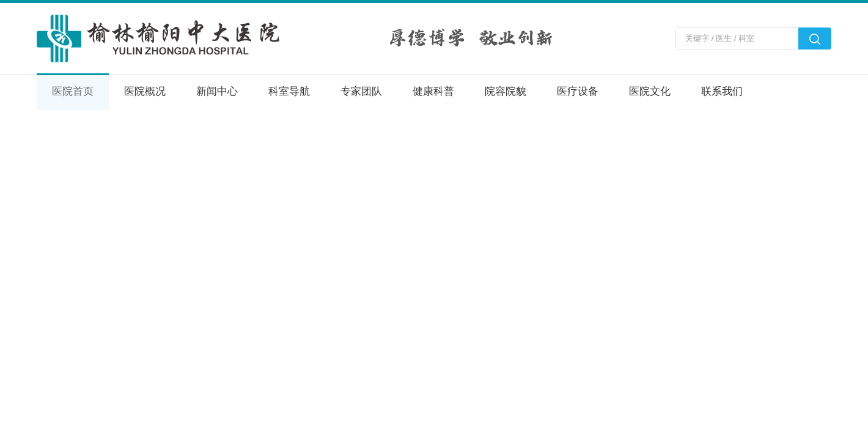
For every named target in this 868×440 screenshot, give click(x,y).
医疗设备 (578, 91)
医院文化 (650, 91)
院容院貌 (506, 91)
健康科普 (433, 91)
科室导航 (289, 91)
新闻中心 (217, 91)
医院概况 (145, 91)
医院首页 (73, 91)
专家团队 (361, 91)
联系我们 (722, 91)
